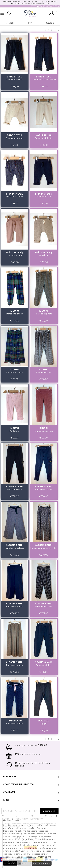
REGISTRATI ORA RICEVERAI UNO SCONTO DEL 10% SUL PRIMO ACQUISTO (30, 2)
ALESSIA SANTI (14, 545)
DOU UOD (44, 721)
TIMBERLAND (14, 721)
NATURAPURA (44, 135)
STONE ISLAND (14, 487)
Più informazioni (42, 857)
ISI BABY (44, 428)
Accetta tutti (10, 863)
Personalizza (25, 863)
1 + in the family (14, 194)
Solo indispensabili (42, 863)
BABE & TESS (14, 77)
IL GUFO (14, 311)
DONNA (51, 816)
